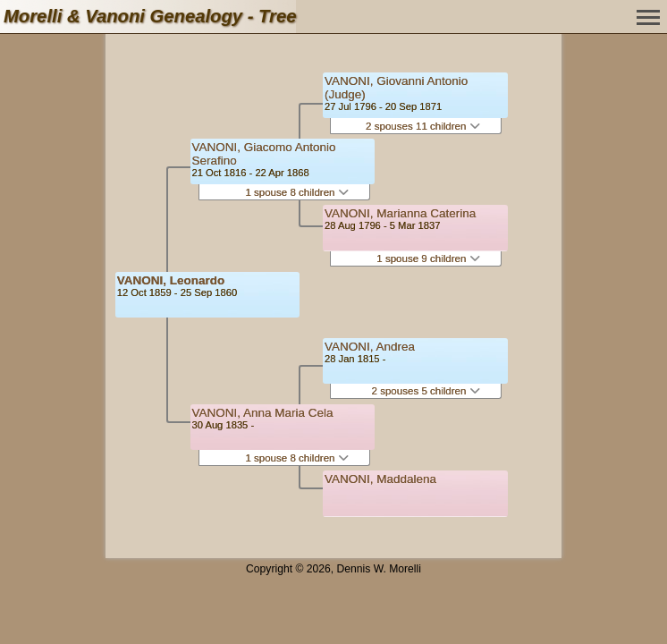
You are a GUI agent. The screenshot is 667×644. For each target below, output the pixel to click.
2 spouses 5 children (426, 391)
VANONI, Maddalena (380, 479)
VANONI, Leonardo (171, 280)
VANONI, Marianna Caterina (400, 213)
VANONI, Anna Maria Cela (263, 413)
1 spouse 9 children (428, 258)
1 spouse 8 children (296, 192)
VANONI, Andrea (370, 347)
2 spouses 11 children (423, 126)
